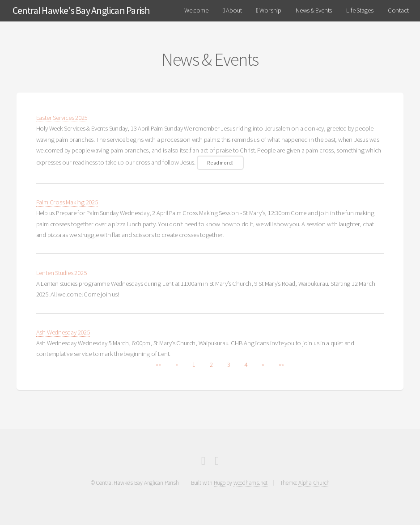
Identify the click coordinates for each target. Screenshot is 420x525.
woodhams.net (250, 483)
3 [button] (229, 364)
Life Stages (360, 10)
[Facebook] (203, 462)
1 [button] (194, 364)
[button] (158, 364)
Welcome (196, 10)
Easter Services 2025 (62, 118)
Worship (268, 10)
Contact (398, 10)
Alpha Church (314, 483)
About (232, 10)
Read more (220, 163)
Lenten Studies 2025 (62, 273)
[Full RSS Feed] (217, 462)
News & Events (314, 10)
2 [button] (211, 364)
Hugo (220, 483)
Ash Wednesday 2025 (63, 332)
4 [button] (246, 364)
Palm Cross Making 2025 (67, 202)
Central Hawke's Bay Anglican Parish (81, 10)
